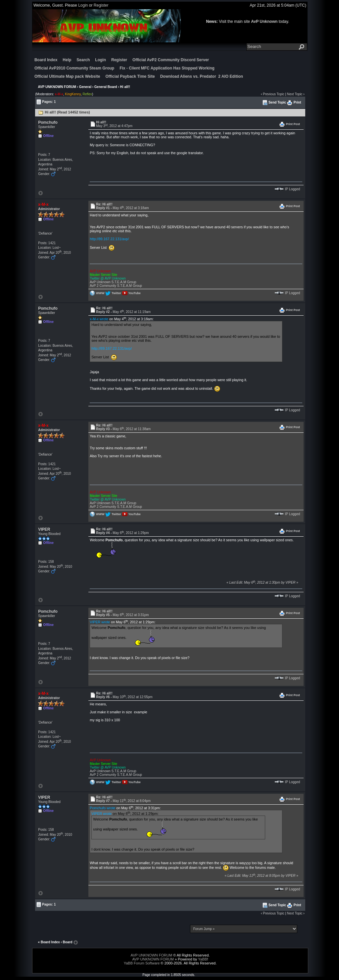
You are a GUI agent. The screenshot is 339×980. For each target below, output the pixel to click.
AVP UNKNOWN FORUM (57, 87)
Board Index (46, 60)
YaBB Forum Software (142, 963)
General (85, 87)
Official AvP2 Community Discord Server (171, 60)
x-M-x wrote (99, 319)
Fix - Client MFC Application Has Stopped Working (167, 68)
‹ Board (67, 942)
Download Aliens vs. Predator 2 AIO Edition (202, 76)
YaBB (202, 959)
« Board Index (49, 942)
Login (83, 5)
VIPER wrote (100, 622)
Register (101, 5)
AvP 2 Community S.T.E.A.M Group (116, 286)
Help (67, 60)
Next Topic (295, 94)
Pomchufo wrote (102, 808)
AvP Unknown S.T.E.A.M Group (113, 282)
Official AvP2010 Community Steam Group (74, 68)
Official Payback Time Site (130, 76)
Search (83, 60)
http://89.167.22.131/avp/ (109, 239)
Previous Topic (274, 94)
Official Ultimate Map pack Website (67, 76)
